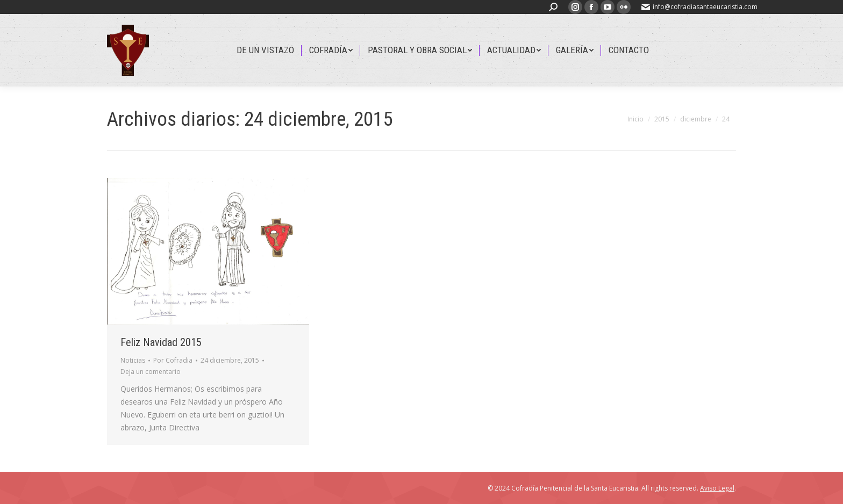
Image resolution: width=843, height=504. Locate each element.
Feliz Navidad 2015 (161, 342)
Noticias (133, 360)
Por (173, 360)
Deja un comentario (151, 372)
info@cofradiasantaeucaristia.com (699, 7)
